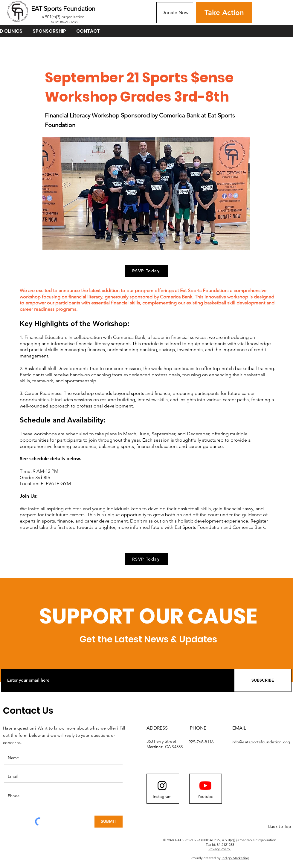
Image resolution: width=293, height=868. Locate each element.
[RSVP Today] (146, 271)
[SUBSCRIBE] (263, 680)
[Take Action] (224, 13)
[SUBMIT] (109, 822)
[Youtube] (205, 797)
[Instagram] (162, 797)
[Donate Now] (175, 13)
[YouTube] (205, 786)
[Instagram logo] (162, 786)
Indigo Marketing (235, 858)
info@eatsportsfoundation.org (261, 742)
